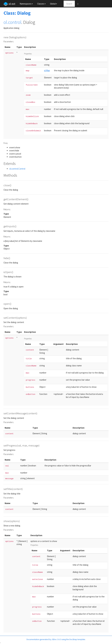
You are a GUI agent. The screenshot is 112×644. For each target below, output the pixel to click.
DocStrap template (77, 639)
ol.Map (47, 70)
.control (14, 22)
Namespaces (26, 4)
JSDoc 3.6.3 (56, 639)
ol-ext (9, 4)
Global (54, 4)
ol (5, 22)
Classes (41, 4)
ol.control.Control (17, 169)
